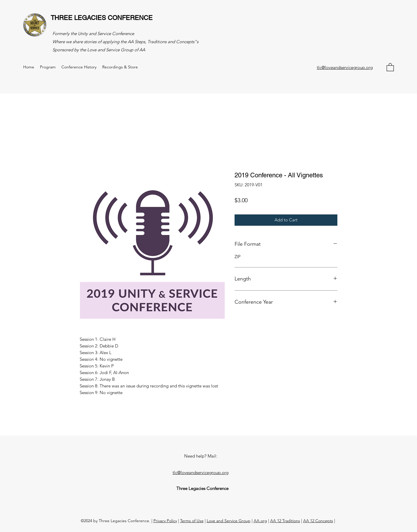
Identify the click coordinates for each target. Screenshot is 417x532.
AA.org (260, 521)
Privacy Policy (165, 521)
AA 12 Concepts (318, 521)
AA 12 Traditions (285, 521)
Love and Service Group (229, 521)
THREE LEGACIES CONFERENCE (102, 18)
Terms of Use (192, 521)
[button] (390, 67)
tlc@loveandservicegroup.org (345, 67)
